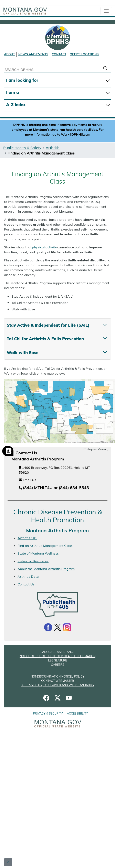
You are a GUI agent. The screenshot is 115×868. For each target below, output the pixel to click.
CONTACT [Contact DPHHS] (59, 54)
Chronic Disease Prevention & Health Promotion (58, 516)
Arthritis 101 (27, 538)
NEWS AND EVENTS (33, 54)
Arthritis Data (28, 576)
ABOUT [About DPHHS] (9, 54)
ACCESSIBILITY (77, 714)
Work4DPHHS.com (76, 134)
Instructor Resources (33, 561)
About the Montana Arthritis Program (46, 569)
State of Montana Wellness (38, 553)
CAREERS (58, 665)
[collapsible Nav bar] (106, 11)
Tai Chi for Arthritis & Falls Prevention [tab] (45, 339)
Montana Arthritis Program (57, 531)
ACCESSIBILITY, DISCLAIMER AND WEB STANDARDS (58, 685)
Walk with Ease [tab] (23, 353)
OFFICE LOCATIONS (84, 54)
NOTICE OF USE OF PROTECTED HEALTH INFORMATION (58, 656)
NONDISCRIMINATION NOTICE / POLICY (58, 677)
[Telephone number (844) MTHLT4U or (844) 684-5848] (54, 488)
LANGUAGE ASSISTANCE (57, 652)
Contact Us (26, 584)
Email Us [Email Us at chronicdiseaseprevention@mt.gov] (27, 480)
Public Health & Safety (22, 148)
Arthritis (53, 148)
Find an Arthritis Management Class (45, 546)
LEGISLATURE (57, 660)
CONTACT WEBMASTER (58, 681)
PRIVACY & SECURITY (48, 714)
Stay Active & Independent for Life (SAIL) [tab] (48, 325)
